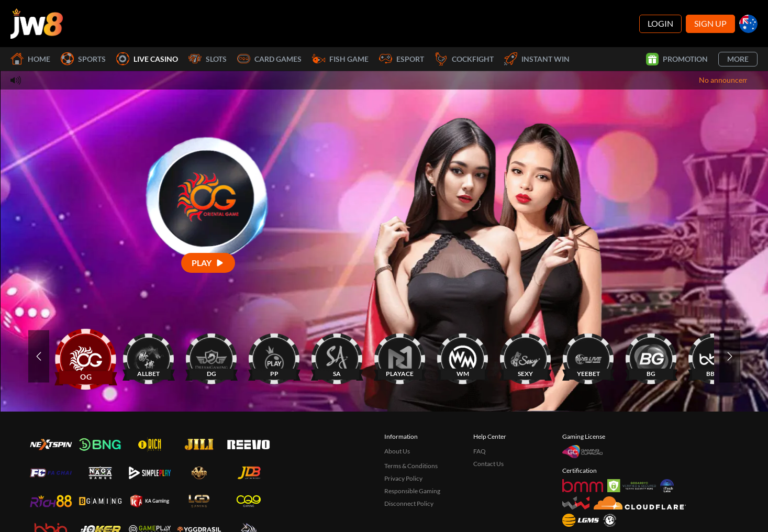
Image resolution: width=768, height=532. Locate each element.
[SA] (337, 356)
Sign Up (710, 23)
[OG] (86, 356)
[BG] (651, 356)
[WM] (463, 356)
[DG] (212, 356)
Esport (402, 59)
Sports (83, 59)
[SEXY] (526, 356)
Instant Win (537, 59)
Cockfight (464, 59)
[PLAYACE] (400, 356)
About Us (397, 451)
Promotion (677, 59)
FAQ (480, 451)
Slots (208, 59)
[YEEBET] (588, 356)
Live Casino (147, 59)
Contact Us (488, 464)
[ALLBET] (149, 356)
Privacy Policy (403, 478)
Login (660, 23)
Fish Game (340, 59)
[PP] (274, 356)
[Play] (208, 263)
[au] (748, 24)
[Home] (37, 24)
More (738, 59)
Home (30, 59)
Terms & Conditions (411, 466)
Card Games (269, 59)
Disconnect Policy (409, 503)
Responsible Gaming (412, 491)
